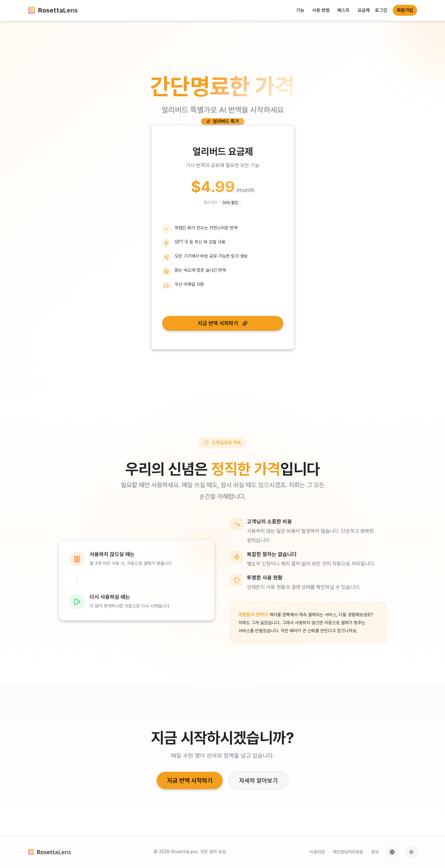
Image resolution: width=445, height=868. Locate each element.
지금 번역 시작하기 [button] (222, 323)
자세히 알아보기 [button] (258, 780)
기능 (300, 10)
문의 (375, 852)
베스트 (344, 10)
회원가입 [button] (405, 10)
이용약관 (317, 852)
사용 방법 (321, 10)
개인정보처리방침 (348, 852)
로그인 (381, 10)
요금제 (364, 10)
